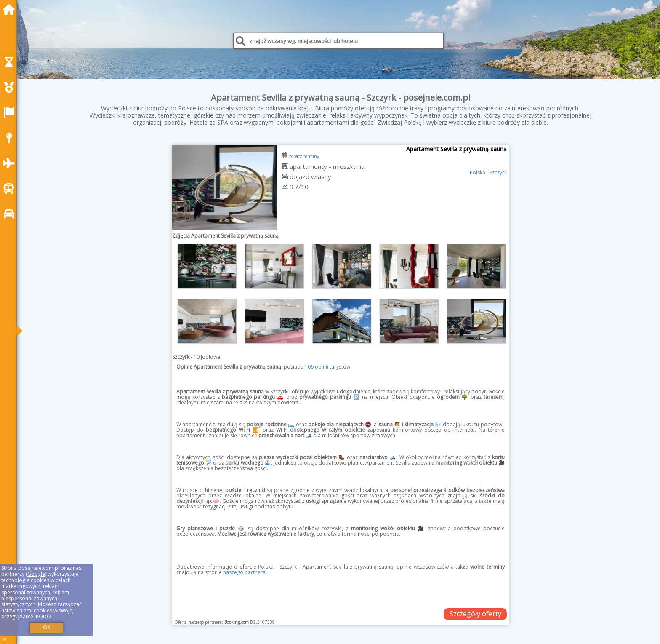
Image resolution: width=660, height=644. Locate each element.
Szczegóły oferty (475, 614)
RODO (43, 616)
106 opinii (317, 367)
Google (36, 574)
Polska (478, 172)
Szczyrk (498, 172)
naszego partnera (244, 572)
